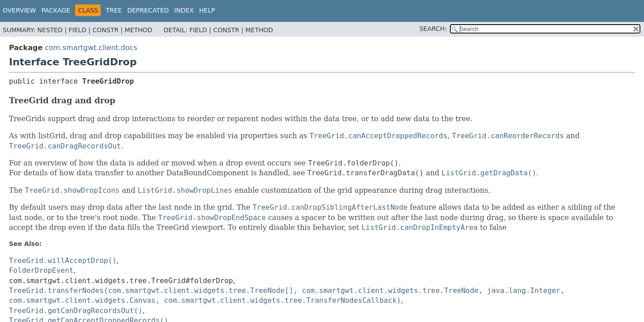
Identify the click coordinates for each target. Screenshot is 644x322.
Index (184, 10)
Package (56, 10)
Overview (19, 10)
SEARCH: (433, 29)
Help (207, 10)
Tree (114, 10)
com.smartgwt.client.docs (91, 48)
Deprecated (148, 10)
